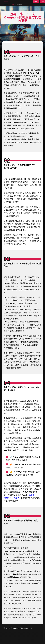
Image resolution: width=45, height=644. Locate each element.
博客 (13, 4)
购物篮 (42, 1)
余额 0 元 (36, 1)
